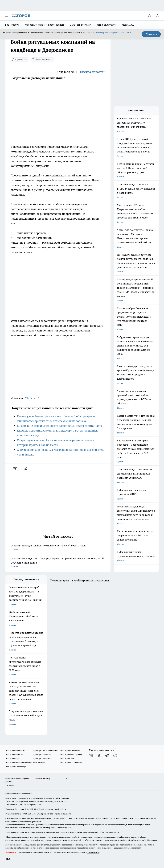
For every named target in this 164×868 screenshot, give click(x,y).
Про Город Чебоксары (15, 750)
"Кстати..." (32, 398)
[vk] (15, 469)
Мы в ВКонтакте (106, 25)
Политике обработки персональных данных (112, 33)
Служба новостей (93, 72)
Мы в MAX (128, 25)
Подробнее (152, 840)
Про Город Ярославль (70, 750)
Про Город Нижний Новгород (19, 762)
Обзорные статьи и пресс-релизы (45, 25)
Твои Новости (39, 762)
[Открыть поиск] (150, 16)
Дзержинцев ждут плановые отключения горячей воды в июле (58, 548)
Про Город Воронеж (14, 754)
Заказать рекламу (80, 25)
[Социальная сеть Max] (115, 755)
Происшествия (42, 59)
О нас (65, 778)
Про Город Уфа (67, 758)
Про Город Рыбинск (42, 758)
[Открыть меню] (7, 16)
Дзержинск (20, 59)
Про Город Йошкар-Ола (71, 754)
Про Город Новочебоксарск (45, 750)
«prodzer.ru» (27, 794)
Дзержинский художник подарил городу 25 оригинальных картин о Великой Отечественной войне (58, 563)
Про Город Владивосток (71, 762)
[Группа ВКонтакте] (91, 755)
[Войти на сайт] (158, 16)
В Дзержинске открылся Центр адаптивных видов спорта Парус (60, 426)
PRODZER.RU (28, 818)
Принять (151, 34)
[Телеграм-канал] (107, 755)
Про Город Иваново (42, 754)
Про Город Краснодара (16, 767)
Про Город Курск (13, 758)
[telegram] (26, 469)
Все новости (12, 25)
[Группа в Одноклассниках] (99, 755)
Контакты (10, 785)
